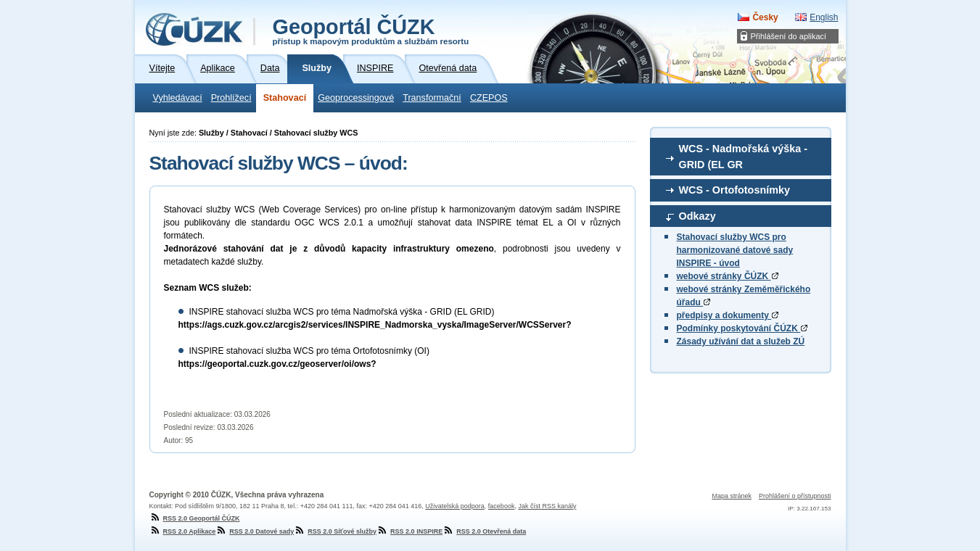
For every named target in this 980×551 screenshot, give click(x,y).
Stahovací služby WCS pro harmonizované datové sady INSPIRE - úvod (735, 250)
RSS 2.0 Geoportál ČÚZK (195, 518)
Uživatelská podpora (455, 506)
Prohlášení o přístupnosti (795, 496)
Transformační (432, 98)
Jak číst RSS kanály (547, 506)
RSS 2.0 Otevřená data (484, 531)
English (824, 17)
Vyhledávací (178, 98)
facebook (502, 506)
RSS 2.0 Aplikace (183, 531)
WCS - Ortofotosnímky (735, 190)
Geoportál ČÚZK (371, 30)
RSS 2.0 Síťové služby (335, 531)
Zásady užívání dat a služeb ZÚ (741, 341)
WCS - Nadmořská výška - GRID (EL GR (744, 157)
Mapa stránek (732, 496)
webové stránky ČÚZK (728, 276)
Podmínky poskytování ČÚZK (742, 328)
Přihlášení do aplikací (789, 36)
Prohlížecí (231, 98)
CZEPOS (489, 98)
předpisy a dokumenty (728, 315)
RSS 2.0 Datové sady (255, 531)
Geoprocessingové (356, 98)
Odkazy (697, 216)
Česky (765, 17)
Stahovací (285, 98)
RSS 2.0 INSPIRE (409, 531)
